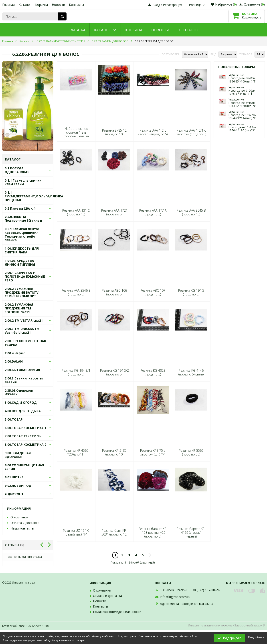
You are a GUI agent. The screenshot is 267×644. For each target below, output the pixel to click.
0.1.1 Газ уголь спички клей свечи (23, 182)
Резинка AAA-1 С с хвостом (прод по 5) (153, 132)
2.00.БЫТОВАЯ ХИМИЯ (22, 370)
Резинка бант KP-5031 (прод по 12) (114, 532)
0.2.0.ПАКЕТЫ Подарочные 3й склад (23, 219)
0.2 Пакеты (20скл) (20, 208)
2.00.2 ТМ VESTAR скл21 (24, 320)
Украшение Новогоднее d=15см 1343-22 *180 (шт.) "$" (243, 103)
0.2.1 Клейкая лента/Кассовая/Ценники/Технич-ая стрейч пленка (22, 234)
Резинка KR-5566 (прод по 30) (191, 452)
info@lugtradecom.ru (175, 597)
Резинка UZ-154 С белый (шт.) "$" (76, 532)
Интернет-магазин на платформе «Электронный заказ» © (226, 625)
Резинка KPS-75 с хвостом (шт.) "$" (153, 452)
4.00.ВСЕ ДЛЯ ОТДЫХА (23, 411)
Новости (58, 5)
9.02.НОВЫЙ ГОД (18, 486)
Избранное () (224, 4)
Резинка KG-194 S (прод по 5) (191, 292)
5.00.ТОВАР (14, 419)
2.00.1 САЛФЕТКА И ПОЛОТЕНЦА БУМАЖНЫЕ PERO (25, 276)
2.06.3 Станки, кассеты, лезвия (24, 380)
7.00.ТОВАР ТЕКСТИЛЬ (23, 436)
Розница (197, 5)
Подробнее (256, 637)
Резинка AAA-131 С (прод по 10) (76, 212)
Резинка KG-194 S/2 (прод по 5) (114, 372)
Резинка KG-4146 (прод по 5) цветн (191, 372)
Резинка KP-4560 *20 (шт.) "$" (76, 452)
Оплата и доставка (25, 523)
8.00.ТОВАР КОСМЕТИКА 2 (25, 444)
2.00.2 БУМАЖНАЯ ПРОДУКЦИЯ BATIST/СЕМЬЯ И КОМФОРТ (22, 292)
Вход (156, 5)
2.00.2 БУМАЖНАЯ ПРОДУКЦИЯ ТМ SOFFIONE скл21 (19, 308)
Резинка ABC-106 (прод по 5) (114, 292)
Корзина (41, 5)
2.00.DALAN (14, 361)
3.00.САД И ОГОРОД (21, 402)
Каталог (25, 5)
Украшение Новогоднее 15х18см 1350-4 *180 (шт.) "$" (242, 127)
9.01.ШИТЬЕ (14, 477)
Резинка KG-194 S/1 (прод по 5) (76, 372)
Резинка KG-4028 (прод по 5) (153, 372)
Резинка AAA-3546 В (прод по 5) (76, 292)
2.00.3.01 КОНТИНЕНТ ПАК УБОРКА (25, 343)
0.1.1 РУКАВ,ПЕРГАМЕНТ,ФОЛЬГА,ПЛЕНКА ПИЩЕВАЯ (34, 196)
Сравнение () (252, 4)
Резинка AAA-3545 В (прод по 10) (191, 212)
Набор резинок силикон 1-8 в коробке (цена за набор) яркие (76, 134)
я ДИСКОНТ (14, 494)
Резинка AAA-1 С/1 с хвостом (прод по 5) (191, 132)
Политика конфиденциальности (117, 612)
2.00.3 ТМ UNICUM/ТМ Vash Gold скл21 (22, 331)
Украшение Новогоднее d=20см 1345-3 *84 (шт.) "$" (242, 90)
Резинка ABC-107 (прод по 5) (153, 292)
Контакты (76, 5)
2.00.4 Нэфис (15, 353)
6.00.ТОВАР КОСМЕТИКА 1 (25, 428)
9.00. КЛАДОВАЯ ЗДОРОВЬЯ (18, 455)
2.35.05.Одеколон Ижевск (19, 392)
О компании (19, 517)
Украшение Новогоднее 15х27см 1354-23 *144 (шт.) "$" (243, 115)
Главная (8, 5)
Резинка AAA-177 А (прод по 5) (153, 212)
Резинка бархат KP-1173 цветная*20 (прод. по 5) (153, 533)
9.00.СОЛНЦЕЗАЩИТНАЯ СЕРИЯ (24, 467)
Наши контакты (22, 528)
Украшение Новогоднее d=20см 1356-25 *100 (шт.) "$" (243, 78)
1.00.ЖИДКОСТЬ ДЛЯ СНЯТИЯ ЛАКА (22, 250)
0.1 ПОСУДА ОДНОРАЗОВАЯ (17, 170)
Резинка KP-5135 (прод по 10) (114, 452)
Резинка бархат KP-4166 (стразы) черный (191, 533)
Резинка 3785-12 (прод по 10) (114, 132)
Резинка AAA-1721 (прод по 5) (114, 212)
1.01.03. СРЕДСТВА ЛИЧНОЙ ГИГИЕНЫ (20, 263)
